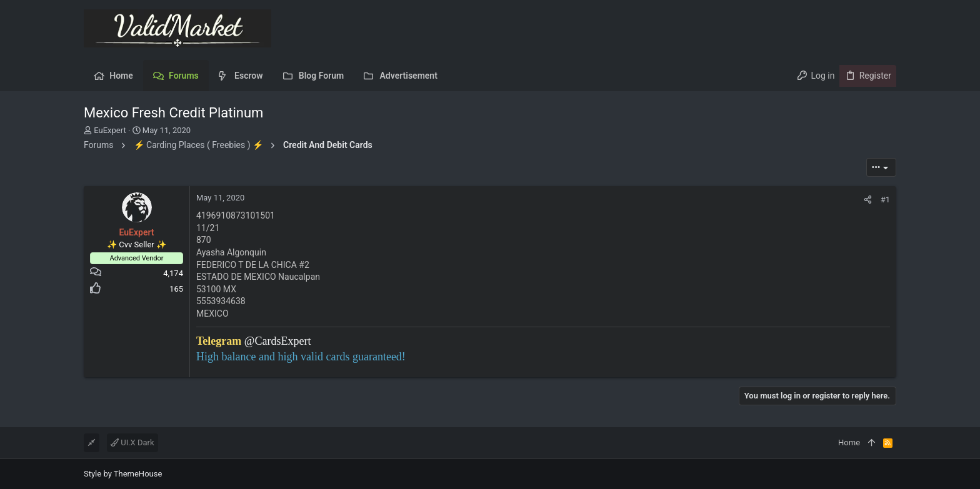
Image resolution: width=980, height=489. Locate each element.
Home (849, 442)
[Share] (868, 200)
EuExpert (110, 130)
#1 (885, 200)
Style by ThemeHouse (123, 474)
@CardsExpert (278, 341)
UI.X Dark (132, 442)
